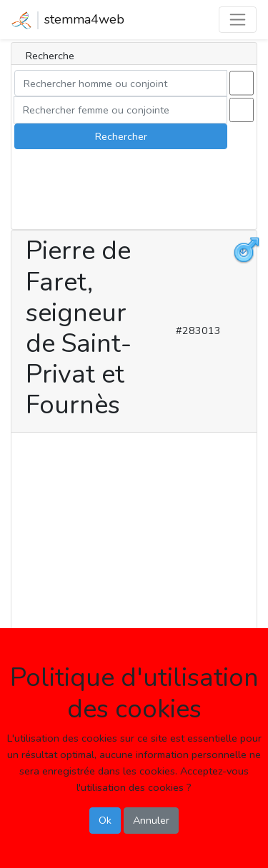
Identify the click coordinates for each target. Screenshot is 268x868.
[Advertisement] (134, 571)
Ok (105, 820)
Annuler (151, 820)
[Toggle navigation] (238, 20)
